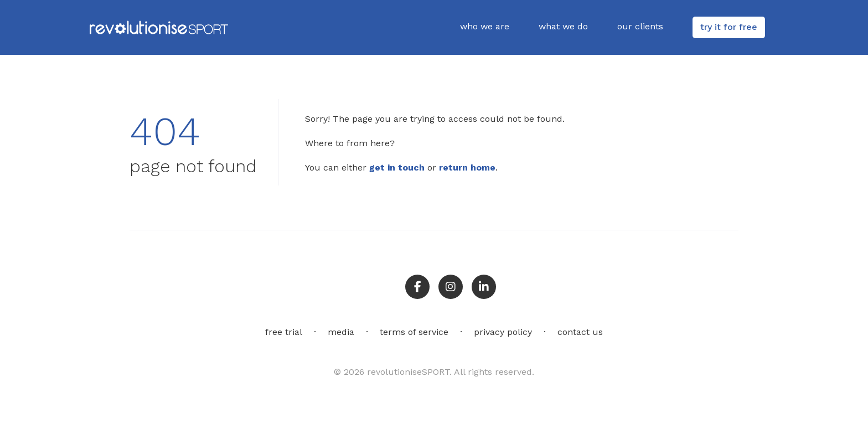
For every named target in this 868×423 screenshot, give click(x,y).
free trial (284, 332)
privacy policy (503, 332)
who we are (485, 26)
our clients (640, 26)
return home (467, 167)
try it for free (729, 27)
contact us (580, 332)
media (341, 332)
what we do (563, 26)
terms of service (414, 332)
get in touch (397, 167)
